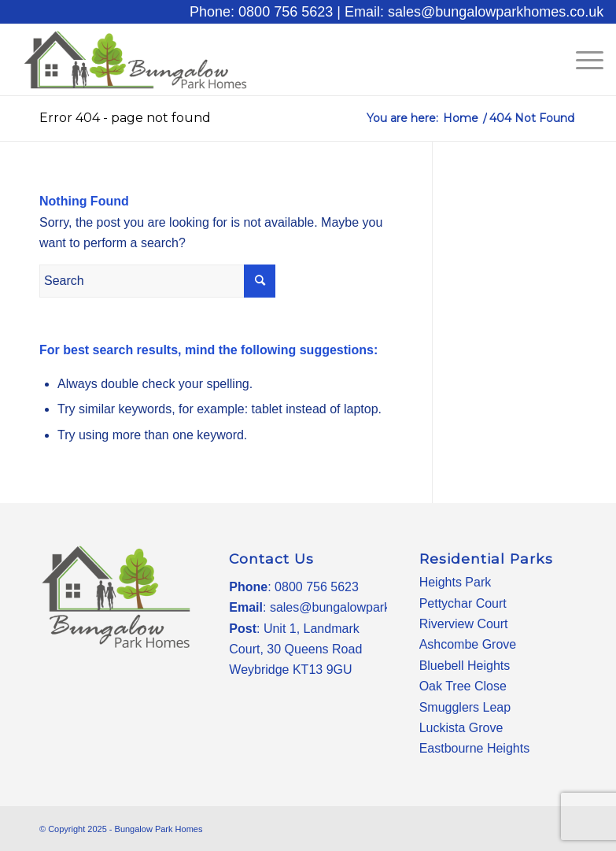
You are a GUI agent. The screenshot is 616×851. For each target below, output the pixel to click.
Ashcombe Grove (468, 644)
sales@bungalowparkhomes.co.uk (366, 607)
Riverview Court (464, 624)
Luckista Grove (461, 728)
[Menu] (582, 60)
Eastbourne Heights (475, 748)
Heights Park (456, 582)
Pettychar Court (463, 603)
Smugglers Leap (465, 707)
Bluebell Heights (465, 666)
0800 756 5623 (317, 587)
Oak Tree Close (463, 686)
